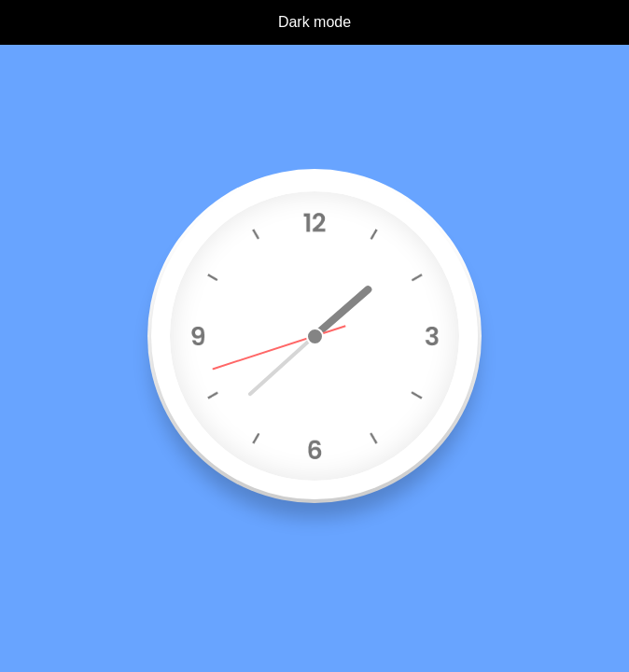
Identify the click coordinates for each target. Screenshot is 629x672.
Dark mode (314, 22)
